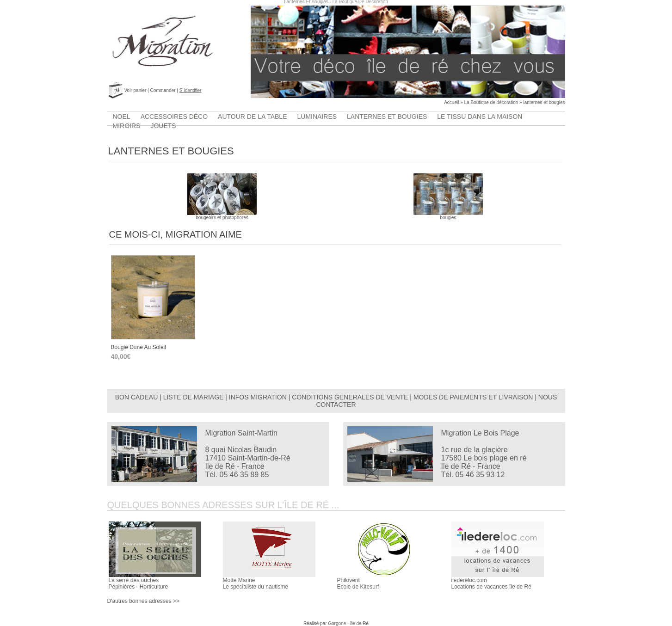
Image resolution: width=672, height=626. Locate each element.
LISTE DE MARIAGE (194, 397)
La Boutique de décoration (491, 102)
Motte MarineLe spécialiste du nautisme (256, 583)
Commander (163, 90)
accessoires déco (174, 117)
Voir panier (136, 90)
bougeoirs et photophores (222, 215)
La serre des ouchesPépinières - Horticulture (139, 583)
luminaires (317, 117)
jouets (163, 126)
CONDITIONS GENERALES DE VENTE (350, 397)
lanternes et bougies (544, 102)
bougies (448, 215)
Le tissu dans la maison (480, 117)
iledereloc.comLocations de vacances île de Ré (491, 583)
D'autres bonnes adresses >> (143, 601)
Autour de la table (252, 117)
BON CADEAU (137, 397)
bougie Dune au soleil (139, 347)
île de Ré (359, 623)
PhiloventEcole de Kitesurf (358, 583)
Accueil (451, 102)
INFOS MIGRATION (258, 397)
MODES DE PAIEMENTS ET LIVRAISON (473, 397)
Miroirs (127, 126)
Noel (122, 117)
